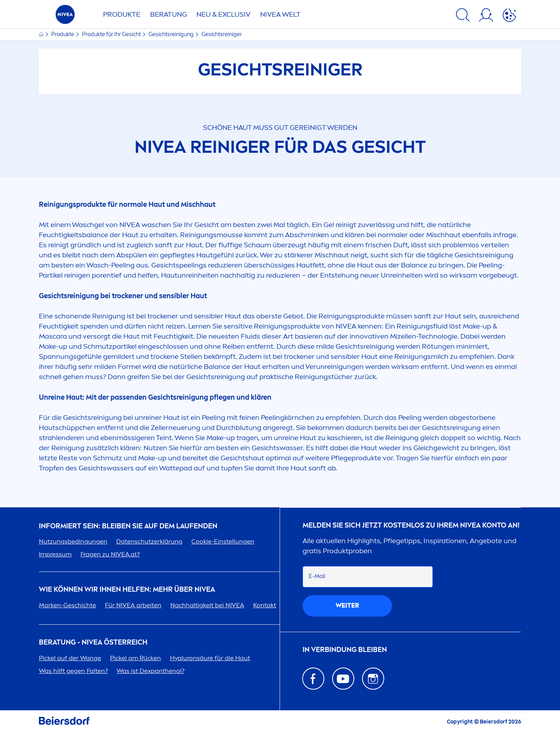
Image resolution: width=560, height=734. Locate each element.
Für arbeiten (133, 605)
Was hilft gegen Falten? (73, 671)
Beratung (169, 14)
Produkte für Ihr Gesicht (112, 34)
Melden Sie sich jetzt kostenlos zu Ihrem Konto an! (411, 525)
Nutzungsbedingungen (73, 541)
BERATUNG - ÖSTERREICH (93, 642)
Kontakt (265, 605)
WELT (280, 14)
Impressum (55, 554)
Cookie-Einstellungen (223, 541)
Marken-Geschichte (67, 605)
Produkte (122, 14)
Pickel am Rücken (136, 658)
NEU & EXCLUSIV (223, 14)
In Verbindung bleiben (345, 650)
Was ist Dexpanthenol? (150, 671)
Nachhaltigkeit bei (207, 605)
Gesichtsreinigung (172, 34)
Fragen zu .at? (110, 554)
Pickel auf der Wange (70, 658)
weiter (347, 606)
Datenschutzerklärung (149, 541)
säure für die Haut (210, 658)
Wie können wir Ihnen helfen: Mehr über (127, 590)
